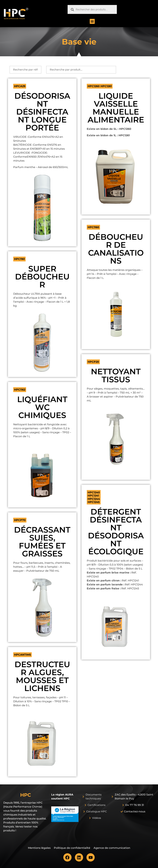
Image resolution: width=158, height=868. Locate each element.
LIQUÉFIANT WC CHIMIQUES (42, 407)
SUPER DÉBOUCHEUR (42, 277)
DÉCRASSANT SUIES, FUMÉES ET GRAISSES (42, 542)
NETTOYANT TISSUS (116, 375)
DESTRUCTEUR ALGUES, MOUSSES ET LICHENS (42, 676)
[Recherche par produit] (81, 70)
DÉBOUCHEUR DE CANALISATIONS (116, 249)
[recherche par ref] (25, 70)
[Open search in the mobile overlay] (92, 9)
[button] (92, 21)
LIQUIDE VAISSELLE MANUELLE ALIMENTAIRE (116, 108)
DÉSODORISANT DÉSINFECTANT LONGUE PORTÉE (42, 112)
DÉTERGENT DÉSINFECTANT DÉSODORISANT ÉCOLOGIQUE (116, 532)
